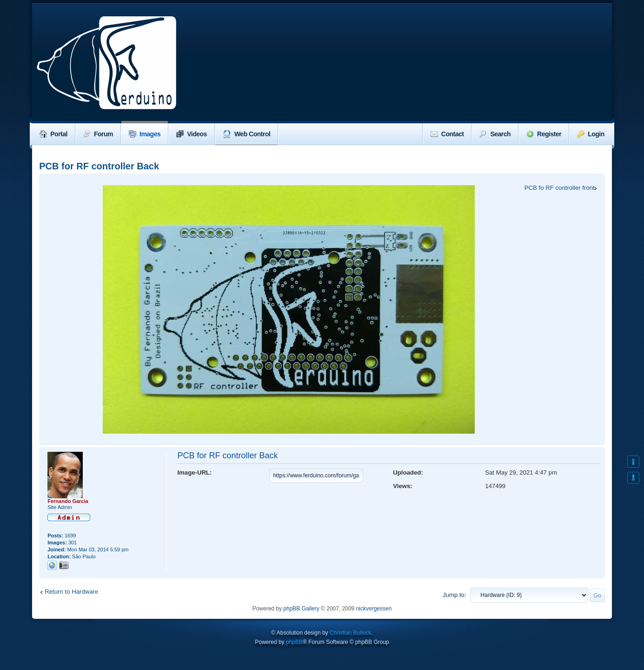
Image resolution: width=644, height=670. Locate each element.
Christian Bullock (350, 633)
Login (591, 134)
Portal (53, 134)
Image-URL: (194, 472)
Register (544, 134)
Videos (192, 134)
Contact (447, 134)
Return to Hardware (71, 592)
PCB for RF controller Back (99, 166)
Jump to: (455, 595)
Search (495, 134)
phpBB (294, 642)
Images (145, 134)
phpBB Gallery (301, 609)
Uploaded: (408, 472)
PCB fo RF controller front (560, 188)
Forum (98, 134)
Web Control (246, 134)
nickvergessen (374, 609)
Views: (403, 486)
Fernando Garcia (68, 501)
